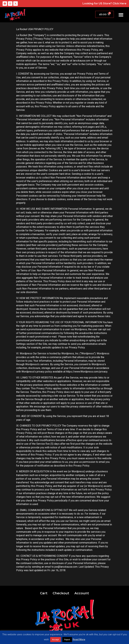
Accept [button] (56, 640)
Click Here (119, 3)
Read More (79, 639)
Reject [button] (67, 640)
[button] (121, 15)
